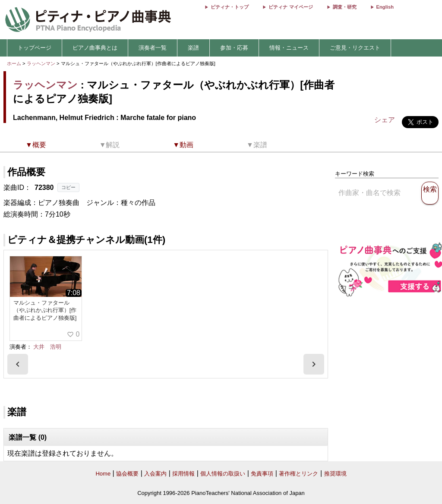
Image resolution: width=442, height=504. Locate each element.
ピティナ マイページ (290, 7)
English (385, 7)
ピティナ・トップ (230, 7)
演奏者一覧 (153, 48)
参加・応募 (234, 48)
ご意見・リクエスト (355, 48)
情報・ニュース (289, 48)
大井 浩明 (47, 347)
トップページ (35, 48)
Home (103, 474)
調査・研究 (345, 7)
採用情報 (183, 474)
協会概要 (127, 474)
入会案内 (155, 474)
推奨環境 (335, 474)
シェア (385, 120)
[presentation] (18, 364)
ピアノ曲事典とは (95, 48)
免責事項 (262, 474)
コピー (68, 187)
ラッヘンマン (41, 63)
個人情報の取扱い (223, 474)
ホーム (14, 63)
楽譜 (193, 48)
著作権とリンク (298, 474)
